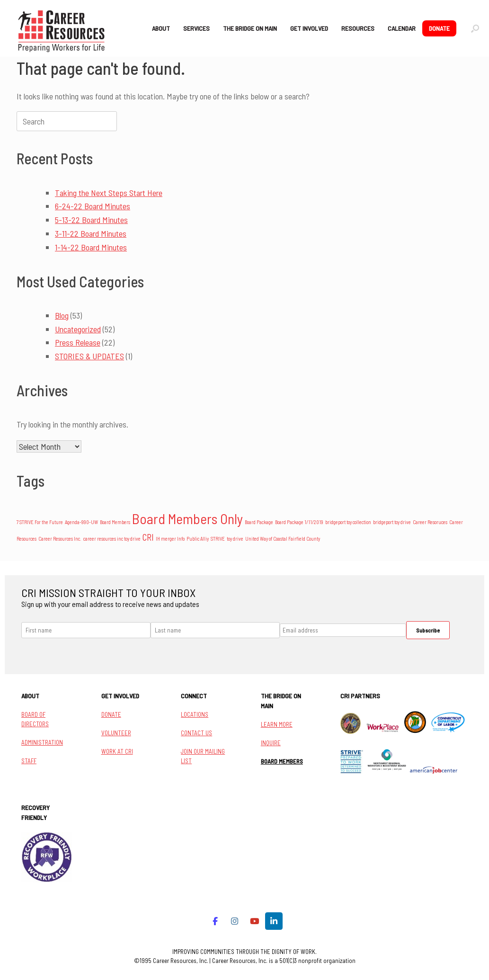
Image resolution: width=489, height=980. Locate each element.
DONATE (439, 28)
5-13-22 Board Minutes (91, 220)
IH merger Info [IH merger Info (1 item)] (170, 539)
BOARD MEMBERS (282, 761)
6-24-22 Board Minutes (93, 206)
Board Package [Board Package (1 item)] (259, 522)
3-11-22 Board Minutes (91, 233)
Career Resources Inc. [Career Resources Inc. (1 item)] (60, 539)
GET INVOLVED (309, 28)
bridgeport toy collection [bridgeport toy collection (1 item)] (348, 522)
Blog (62, 315)
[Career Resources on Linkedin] (274, 921)
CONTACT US (196, 733)
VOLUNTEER (116, 733)
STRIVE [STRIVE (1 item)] (218, 539)
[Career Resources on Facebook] (215, 921)
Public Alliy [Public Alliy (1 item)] (198, 539)
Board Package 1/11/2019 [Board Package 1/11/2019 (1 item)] (299, 522)
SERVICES (196, 28)
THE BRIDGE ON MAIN (250, 28)
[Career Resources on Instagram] (235, 921)
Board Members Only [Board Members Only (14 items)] (187, 519)
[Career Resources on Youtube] (254, 921)
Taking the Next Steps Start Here (109, 193)
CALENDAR (402, 28)
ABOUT (161, 28)
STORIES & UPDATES (89, 356)
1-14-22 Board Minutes (91, 247)
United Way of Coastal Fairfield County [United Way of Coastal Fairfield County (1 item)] (283, 539)
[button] (475, 28)
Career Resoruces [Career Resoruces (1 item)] (430, 522)
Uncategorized (78, 329)
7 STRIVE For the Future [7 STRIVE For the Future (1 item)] (40, 522)
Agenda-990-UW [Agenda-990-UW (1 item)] (81, 522)
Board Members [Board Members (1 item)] (115, 522)
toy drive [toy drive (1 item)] (235, 539)
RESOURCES (358, 28)
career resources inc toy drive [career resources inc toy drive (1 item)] (112, 539)
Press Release (78, 342)
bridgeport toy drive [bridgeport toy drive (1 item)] (392, 522)
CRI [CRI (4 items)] (148, 537)
